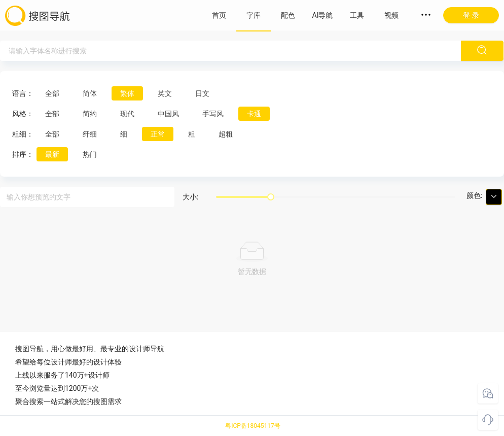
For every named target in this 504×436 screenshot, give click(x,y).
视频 (391, 15)
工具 (357, 15)
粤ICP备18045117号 (253, 426)
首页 (219, 15)
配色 (288, 15)
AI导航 (323, 15)
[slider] (271, 197)
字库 (254, 15)
